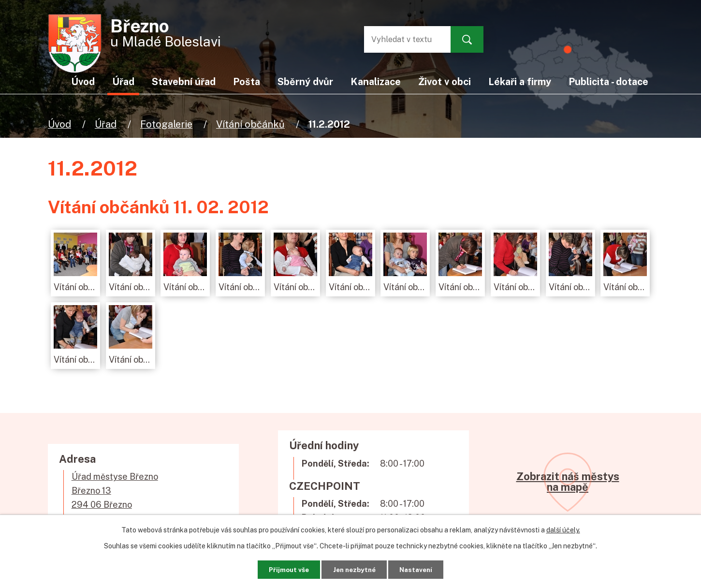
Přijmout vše (283, 569)
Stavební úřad (184, 81)
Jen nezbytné (354, 569)
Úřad (106, 124)
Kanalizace (376, 81)
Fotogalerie (166, 124)
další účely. (563, 529)
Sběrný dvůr (305, 81)
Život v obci (445, 81)
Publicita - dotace (608, 81)
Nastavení (422, 569)
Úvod (59, 124)
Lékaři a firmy (520, 81)
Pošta (247, 81)
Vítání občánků (250, 124)
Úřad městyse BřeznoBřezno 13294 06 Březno (115, 491)
